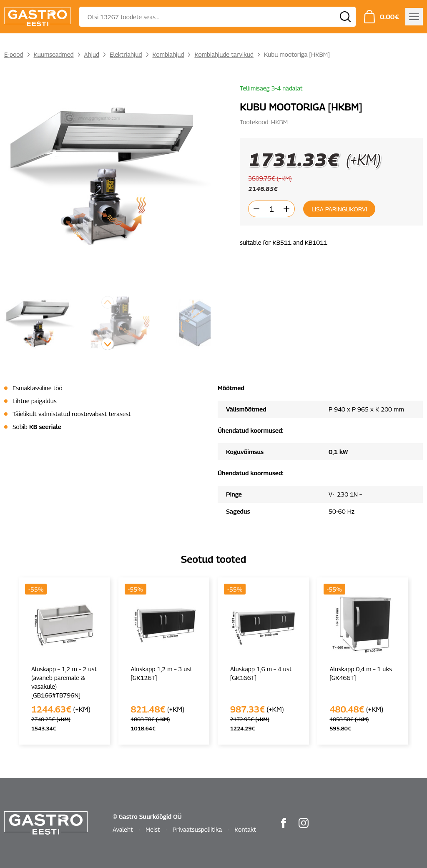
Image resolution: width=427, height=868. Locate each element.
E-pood (14, 54)
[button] (108, 344)
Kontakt (245, 829)
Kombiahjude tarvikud (224, 54)
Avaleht (123, 829)
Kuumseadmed (54, 54)
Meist (153, 829)
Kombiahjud (168, 54)
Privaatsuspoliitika (197, 829)
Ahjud (92, 54)
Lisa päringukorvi (339, 209)
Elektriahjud (126, 54)
